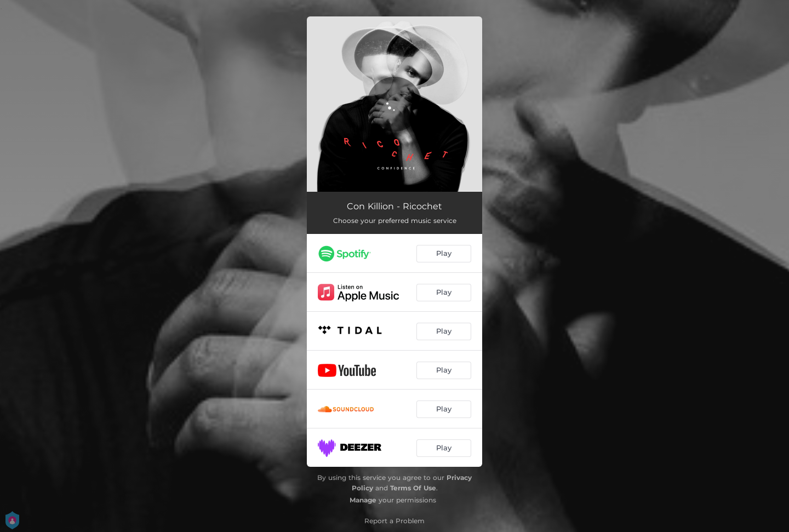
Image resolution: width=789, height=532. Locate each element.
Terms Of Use (413, 488)
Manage (363, 500)
